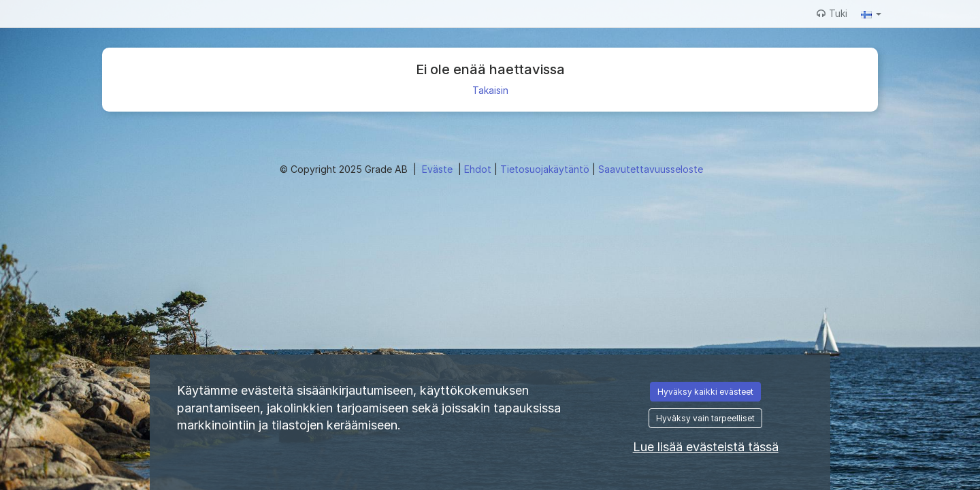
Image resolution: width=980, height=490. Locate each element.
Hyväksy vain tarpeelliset (705, 418)
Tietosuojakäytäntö (546, 169)
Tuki (832, 13)
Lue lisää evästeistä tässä (706, 447)
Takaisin (490, 90)
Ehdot (479, 169)
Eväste (439, 169)
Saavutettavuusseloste (651, 169)
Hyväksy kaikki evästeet (705, 392)
